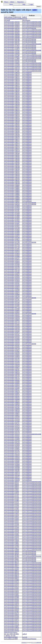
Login (31, 4)
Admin (12, 2)
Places (6, 2)
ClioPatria (24, 643)
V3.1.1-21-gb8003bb (36, 643)
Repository (21, 2)
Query (11, 4)
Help (24, 4)
